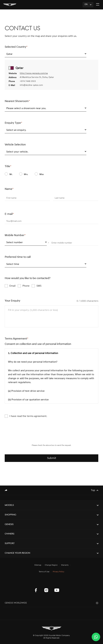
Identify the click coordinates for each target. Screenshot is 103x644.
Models (9, 505)
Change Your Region (17, 553)
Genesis (9, 524)
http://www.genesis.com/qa (34, 73)
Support (10, 544)
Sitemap (38, 565)
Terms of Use (44, 572)
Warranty (65, 565)
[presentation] (51, 435)
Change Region (51, 565)
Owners (9, 534)
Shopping (10, 515)
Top (93, 490)
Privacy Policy (58, 572)
